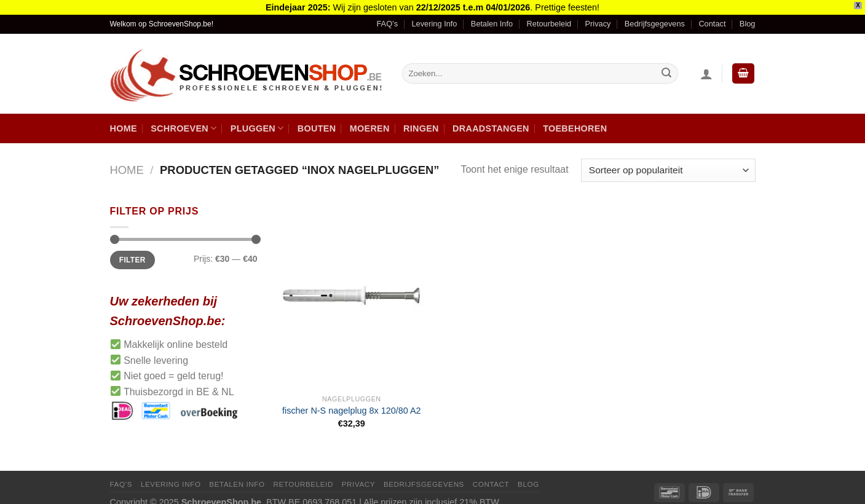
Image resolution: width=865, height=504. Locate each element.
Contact (712, 18)
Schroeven (184, 122)
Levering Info (434, 18)
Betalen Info (492, 18)
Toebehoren (575, 122)
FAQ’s (387, 18)
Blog (748, 18)
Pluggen (257, 122)
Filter (132, 254)
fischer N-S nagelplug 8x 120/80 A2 (352, 405)
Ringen (421, 122)
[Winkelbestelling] (668, 164)
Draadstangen (491, 122)
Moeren (370, 122)
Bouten (317, 122)
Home (124, 122)
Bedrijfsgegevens (655, 18)
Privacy (598, 18)
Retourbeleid (549, 18)
